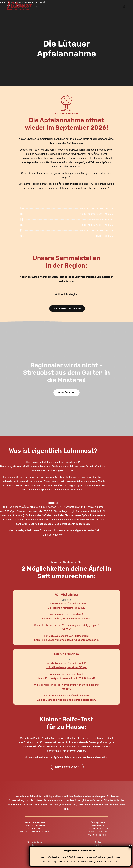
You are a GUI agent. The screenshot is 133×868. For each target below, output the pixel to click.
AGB (98, 857)
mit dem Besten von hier (78, 796)
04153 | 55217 (37, 829)
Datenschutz (98, 851)
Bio (66, 809)
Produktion (35, 851)
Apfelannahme (35, 854)
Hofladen (35, 848)
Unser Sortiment (35, 842)
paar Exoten (108, 796)
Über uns (35, 845)
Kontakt (98, 842)
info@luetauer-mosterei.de (37, 832)
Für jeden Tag (68, 805)
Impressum (98, 848)
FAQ (35, 857)
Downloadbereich (98, 854)
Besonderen (96, 805)
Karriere (98, 845)
